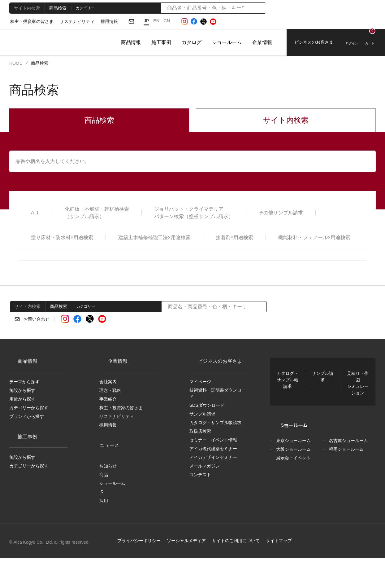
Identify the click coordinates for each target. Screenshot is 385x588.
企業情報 (262, 42)
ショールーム (227, 42)
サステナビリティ (72, 22)
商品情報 (131, 42)
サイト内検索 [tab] (26, 8)
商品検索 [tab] (56, 8)
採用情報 (102, 22)
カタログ (192, 42)
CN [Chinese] (159, 21)
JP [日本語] (139, 21)
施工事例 (161, 42)
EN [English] (149, 21)
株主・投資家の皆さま (30, 22)
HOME (15, 63)
